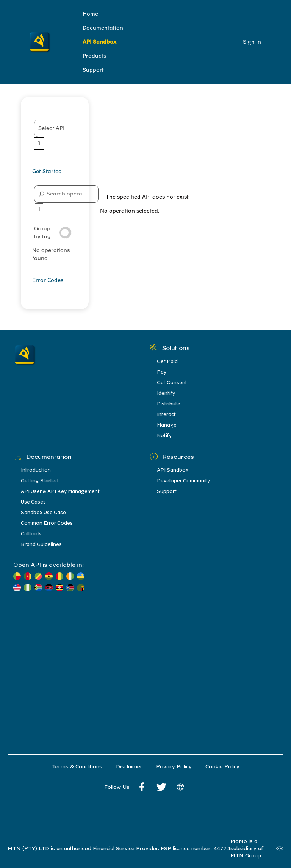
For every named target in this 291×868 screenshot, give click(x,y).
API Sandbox (99, 42)
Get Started (47, 171)
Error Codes (48, 280)
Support (93, 70)
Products (94, 56)
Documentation (103, 28)
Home (90, 14)
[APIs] (55, 135)
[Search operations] (66, 194)
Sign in (252, 42)
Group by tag (53, 233)
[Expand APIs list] (39, 143)
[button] (55, 128)
